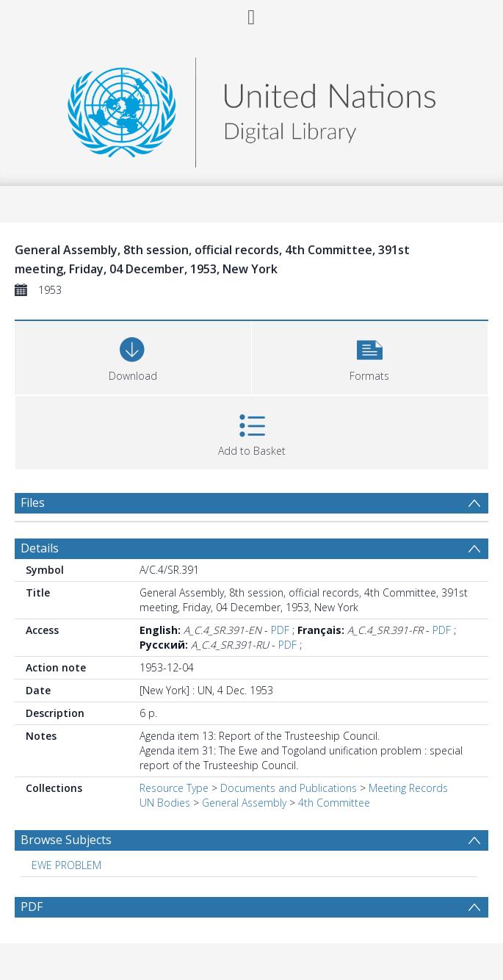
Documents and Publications (289, 788)
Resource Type (174, 788)
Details (40, 548)
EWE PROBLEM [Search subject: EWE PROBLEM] (66, 865)
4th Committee (334, 803)
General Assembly (244, 803)
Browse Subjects (66, 840)
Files (33, 502)
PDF (280, 630)
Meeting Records (408, 788)
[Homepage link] (251, 108)
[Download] (133, 356)
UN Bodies (165, 803)
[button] (370, 356)
